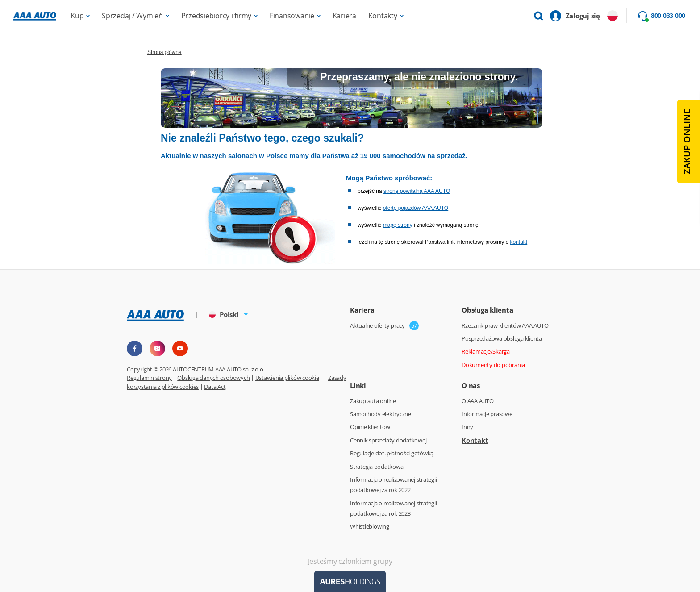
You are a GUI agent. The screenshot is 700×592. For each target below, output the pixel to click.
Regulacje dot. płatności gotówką (392, 453)
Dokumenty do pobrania (493, 365)
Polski (224, 314)
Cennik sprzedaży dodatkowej (388, 440)
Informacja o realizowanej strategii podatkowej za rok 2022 (393, 485)
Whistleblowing (370, 526)
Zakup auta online (373, 401)
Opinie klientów (370, 427)
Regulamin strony (149, 378)
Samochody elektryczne (381, 414)
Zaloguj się (583, 16)
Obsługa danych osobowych (213, 378)
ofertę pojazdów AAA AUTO (416, 208)
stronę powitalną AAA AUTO (417, 191)
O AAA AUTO (478, 401)
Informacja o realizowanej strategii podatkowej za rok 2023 (393, 508)
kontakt (519, 242)
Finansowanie (292, 16)
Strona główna (165, 52)
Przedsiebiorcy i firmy (217, 16)
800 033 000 (668, 16)
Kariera (344, 16)
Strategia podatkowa (377, 467)
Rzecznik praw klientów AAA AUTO (505, 325)
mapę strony (398, 225)
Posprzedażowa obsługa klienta (502, 338)
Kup (77, 16)
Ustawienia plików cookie (287, 378)
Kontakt (475, 440)
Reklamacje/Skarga (486, 351)
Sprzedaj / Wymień (132, 16)
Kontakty (383, 16)
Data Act (215, 387)
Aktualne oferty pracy (377, 325)
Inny (467, 427)
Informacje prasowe (487, 414)
